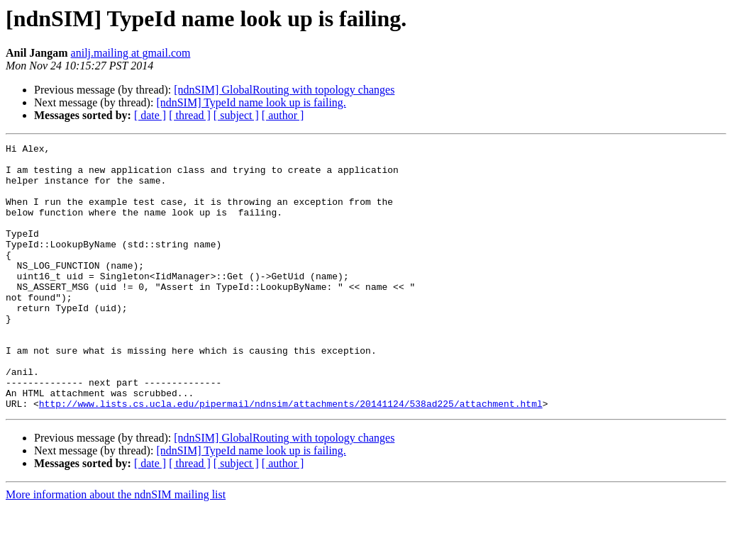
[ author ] (283, 115)
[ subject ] (236, 115)
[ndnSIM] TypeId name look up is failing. (251, 102)
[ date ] (150, 115)
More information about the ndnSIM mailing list (116, 548)
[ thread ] (190, 115)
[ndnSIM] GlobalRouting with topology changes (284, 90)
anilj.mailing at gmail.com (131, 53)
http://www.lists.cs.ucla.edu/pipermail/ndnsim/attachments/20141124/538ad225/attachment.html (291, 457)
